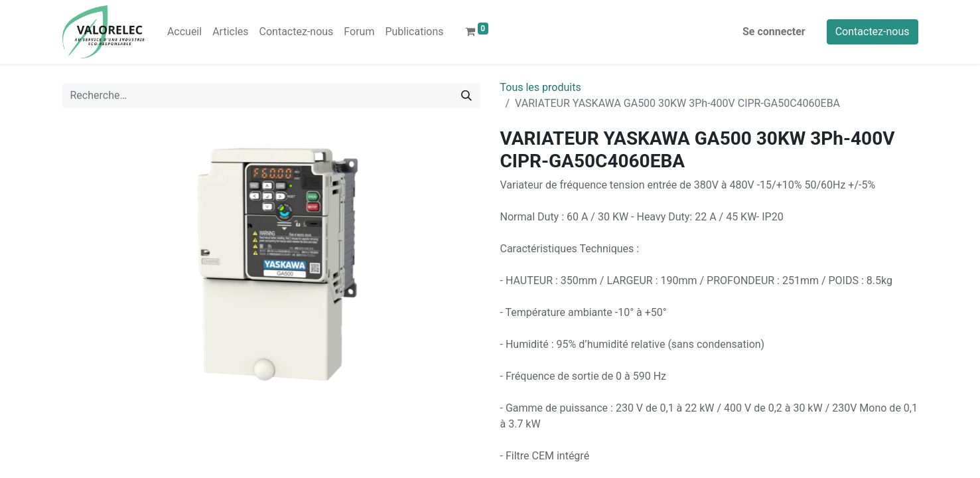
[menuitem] (184, 32)
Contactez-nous (873, 32)
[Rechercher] (466, 96)
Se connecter (774, 32)
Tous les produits (541, 87)
